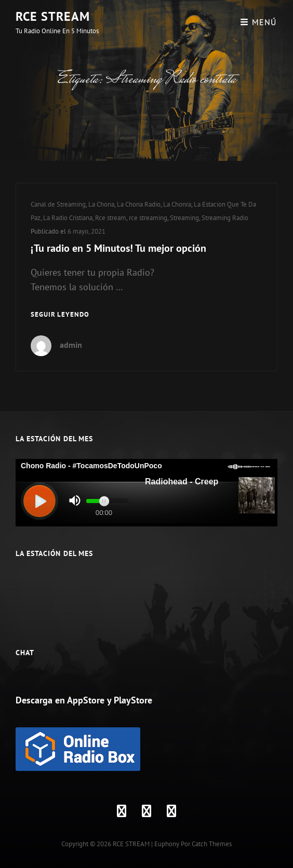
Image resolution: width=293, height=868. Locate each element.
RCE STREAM (53, 16)
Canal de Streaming (58, 204)
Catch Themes (212, 844)
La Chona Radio (139, 204)
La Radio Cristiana (68, 218)
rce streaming (148, 218)
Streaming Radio (225, 218)
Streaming (184, 218)
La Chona (101, 204)
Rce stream (111, 218)
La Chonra (177, 204)
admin (71, 345)
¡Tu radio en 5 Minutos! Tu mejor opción (118, 248)
